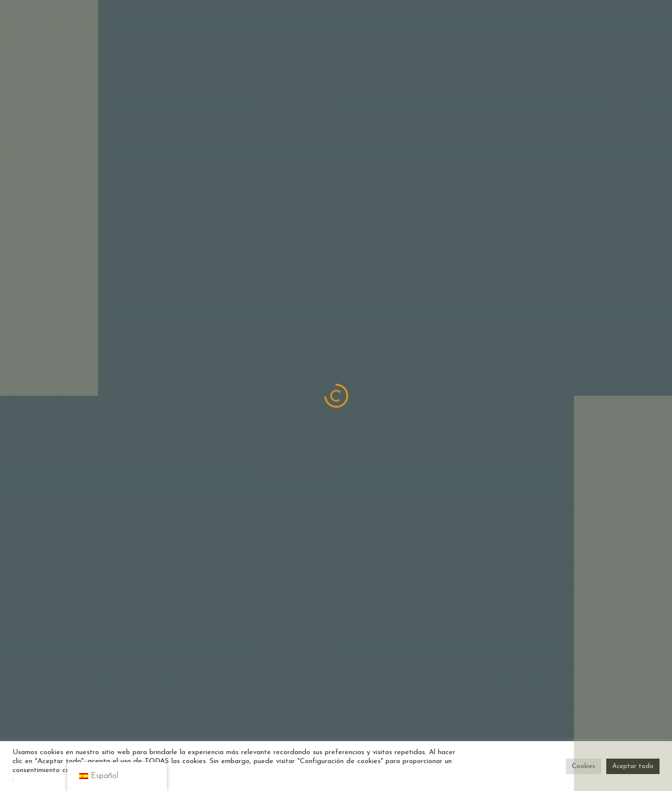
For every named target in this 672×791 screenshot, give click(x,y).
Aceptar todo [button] (633, 766)
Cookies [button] (584, 766)
